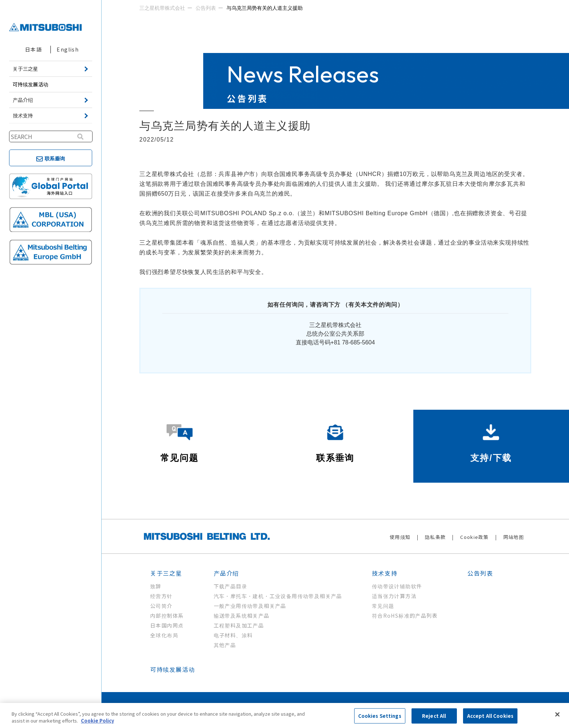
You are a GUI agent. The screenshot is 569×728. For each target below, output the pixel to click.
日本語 (33, 49)
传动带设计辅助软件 (397, 586)
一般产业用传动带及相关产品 (250, 606)
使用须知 (400, 537)
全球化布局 (164, 635)
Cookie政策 (474, 537)
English (68, 49)
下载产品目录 (230, 586)
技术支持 (385, 573)
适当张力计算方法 (394, 596)
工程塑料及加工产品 (239, 625)
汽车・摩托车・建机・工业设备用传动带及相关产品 (278, 596)
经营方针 (161, 596)
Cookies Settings (380, 716)
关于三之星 (166, 573)
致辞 (156, 586)
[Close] (557, 715)
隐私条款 (435, 537)
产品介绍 (226, 573)
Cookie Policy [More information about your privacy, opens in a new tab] (97, 721)
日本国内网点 (167, 625)
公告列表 (480, 573)
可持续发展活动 (30, 84)
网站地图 (514, 537)
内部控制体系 (167, 615)
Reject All (434, 716)
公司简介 (161, 606)
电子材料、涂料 (233, 635)
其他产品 (225, 645)
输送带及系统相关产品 (242, 615)
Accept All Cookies (490, 716)
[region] (284, 715)
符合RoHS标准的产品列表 (405, 615)
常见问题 (383, 606)
